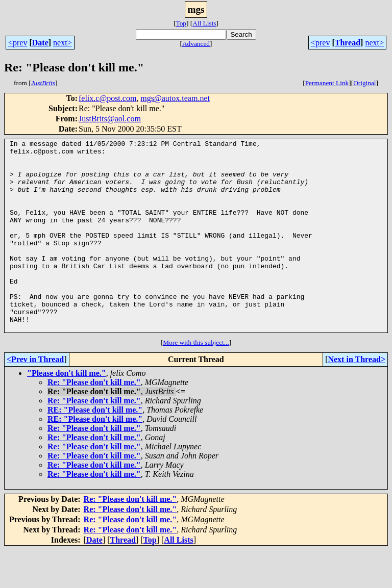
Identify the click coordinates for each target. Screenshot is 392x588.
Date (40, 43)
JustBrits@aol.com (110, 119)
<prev (18, 43)
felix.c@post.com (107, 98)
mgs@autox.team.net (175, 98)
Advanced (196, 44)
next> (63, 43)
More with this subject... (196, 381)
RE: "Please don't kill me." (95, 448)
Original (364, 83)
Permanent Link (327, 83)
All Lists (204, 23)
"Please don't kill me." (67, 411)
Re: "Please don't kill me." (94, 420)
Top (181, 23)
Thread (348, 43)
